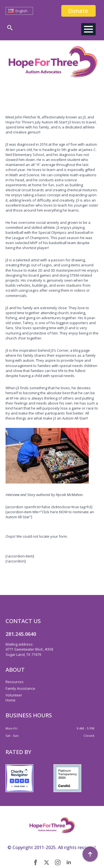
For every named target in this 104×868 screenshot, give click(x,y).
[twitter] (47, 862)
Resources (15, 682)
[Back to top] (90, 854)
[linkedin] (69, 862)
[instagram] (58, 862)
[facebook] (35, 862)
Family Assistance (20, 688)
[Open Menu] (88, 29)
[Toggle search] (10, 28)
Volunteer (14, 695)
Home (11, 700)
